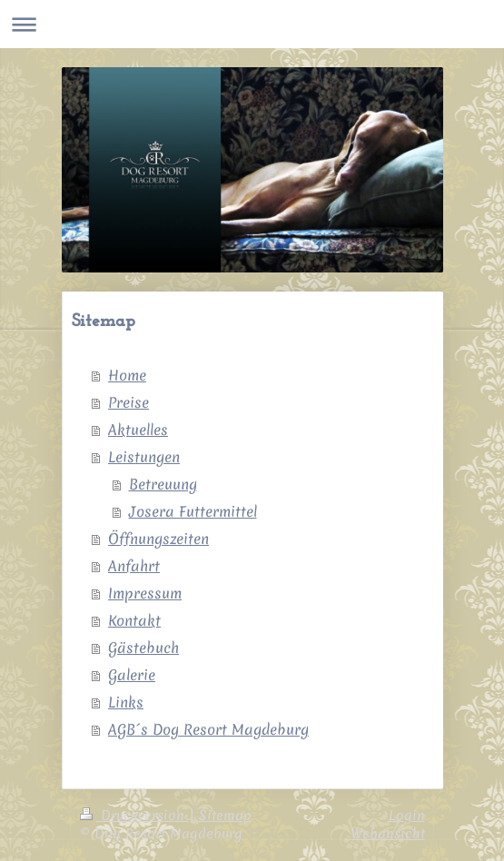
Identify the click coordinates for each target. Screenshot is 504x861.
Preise (128, 402)
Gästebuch (143, 648)
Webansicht (388, 834)
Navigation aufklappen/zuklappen (252, 24)
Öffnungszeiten (158, 539)
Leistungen (144, 457)
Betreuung (163, 484)
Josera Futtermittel (193, 511)
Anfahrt (134, 566)
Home (127, 375)
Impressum (145, 593)
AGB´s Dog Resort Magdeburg (208, 729)
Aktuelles (138, 430)
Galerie (132, 675)
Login (407, 816)
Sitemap (225, 816)
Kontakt (134, 620)
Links (126, 702)
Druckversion (134, 816)
